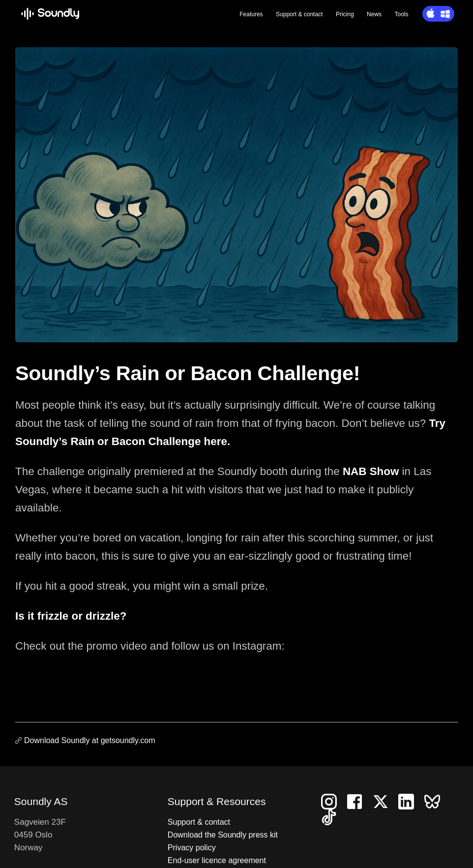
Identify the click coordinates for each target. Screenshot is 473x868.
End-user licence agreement (217, 860)
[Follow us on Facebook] (358, 801)
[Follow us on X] (384, 801)
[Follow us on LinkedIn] (410, 801)
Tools (402, 14)
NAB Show (371, 471)
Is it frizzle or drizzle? (71, 616)
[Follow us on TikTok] (333, 817)
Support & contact (199, 822)
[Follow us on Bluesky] (436, 801)
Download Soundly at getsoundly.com (90, 740)
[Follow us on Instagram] (333, 801)
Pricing (345, 14)
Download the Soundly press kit (223, 835)
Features (251, 14)
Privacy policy (192, 848)
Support (299, 14)
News (374, 14)
